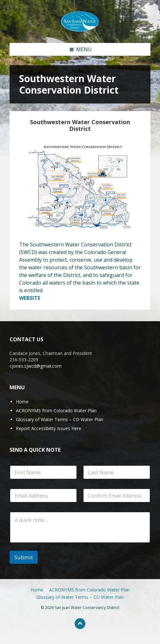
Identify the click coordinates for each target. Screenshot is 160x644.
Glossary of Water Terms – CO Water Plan (60, 419)
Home (22, 402)
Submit (24, 557)
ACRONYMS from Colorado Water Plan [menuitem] (89, 590)
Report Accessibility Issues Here (49, 428)
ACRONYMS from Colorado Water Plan (56, 410)
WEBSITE (30, 298)
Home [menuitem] (37, 590)
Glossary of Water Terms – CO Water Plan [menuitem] (80, 597)
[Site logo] (80, 21)
